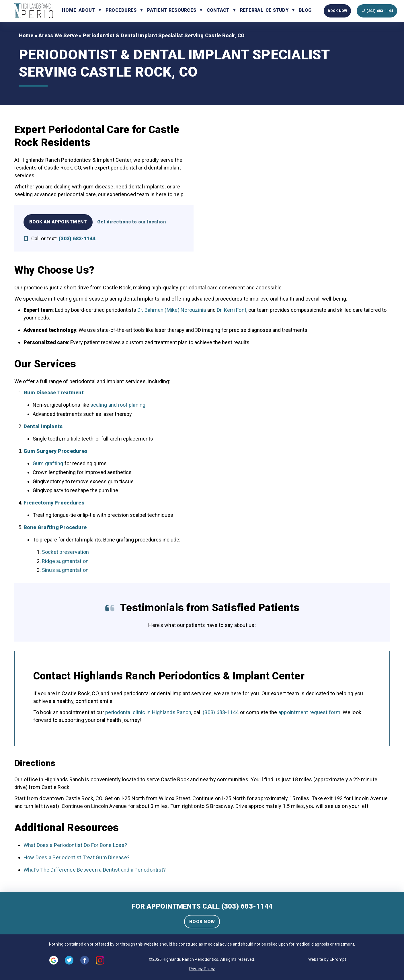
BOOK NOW (202, 922)
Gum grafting (48, 463)
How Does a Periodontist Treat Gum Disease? (77, 857)
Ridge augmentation (65, 561)
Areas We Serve (58, 35)
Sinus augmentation (65, 570)
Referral (252, 10)
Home (69, 10)
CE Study (277, 10)
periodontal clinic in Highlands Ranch (148, 712)
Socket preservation (66, 552)
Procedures (121, 10)
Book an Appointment (58, 222)
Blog (305, 10)
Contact (218, 10)
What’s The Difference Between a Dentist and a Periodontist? (95, 870)
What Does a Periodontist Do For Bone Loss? (75, 845)
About (87, 10)
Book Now (337, 11)
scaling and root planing (118, 405)
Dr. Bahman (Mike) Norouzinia (172, 310)
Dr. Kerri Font (232, 310)
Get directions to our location (131, 222)
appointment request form (309, 712)
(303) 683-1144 (221, 712)
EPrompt (338, 959)
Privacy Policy (202, 969)
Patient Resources (172, 10)
